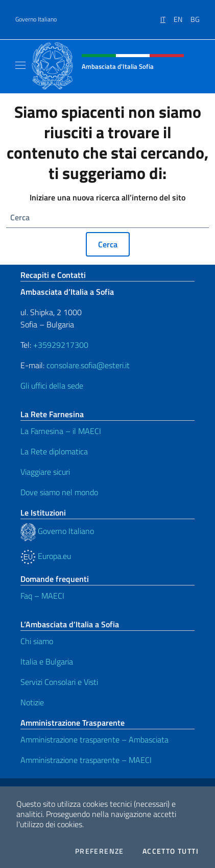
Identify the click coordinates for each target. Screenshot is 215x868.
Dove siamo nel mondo (59, 492)
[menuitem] (167, 16)
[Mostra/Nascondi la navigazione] (20, 65)
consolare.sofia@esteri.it (88, 365)
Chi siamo (37, 641)
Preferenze (100, 851)
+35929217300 (61, 345)
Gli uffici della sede (52, 386)
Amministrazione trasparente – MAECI (86, 760)
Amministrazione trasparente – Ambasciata (94, 739)
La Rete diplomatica (54, 451)
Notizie (32, 702)
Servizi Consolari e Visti (59, 682)
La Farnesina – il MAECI (61, 431)
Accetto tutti (171, 851)
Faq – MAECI (42, 596)
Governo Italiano (36, 19)
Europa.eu (46, 556)
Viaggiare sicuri (45, 472)
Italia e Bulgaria (47, 661)
